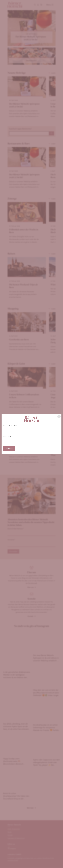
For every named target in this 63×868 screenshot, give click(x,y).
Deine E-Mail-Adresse (11, 426)
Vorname (7, 437)
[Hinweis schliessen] (59, 417)
